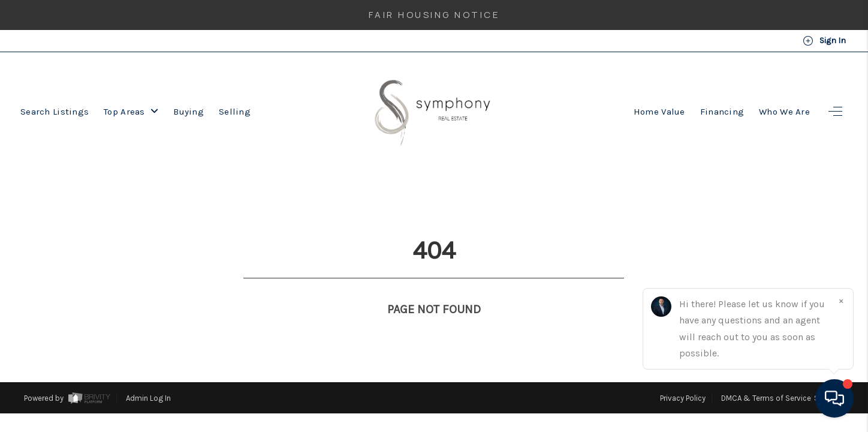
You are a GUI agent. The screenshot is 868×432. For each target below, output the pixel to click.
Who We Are (784, 112)
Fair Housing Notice (434, 15)
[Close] (841, 301)
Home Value (659, 112)
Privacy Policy (683, 376)
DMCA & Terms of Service (766, 376)
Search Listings (55, 112)
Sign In (824, 41)
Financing (722, 112)
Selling (235, 112)
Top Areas (131, 112)
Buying (189, 112)
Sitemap (829, 376)
